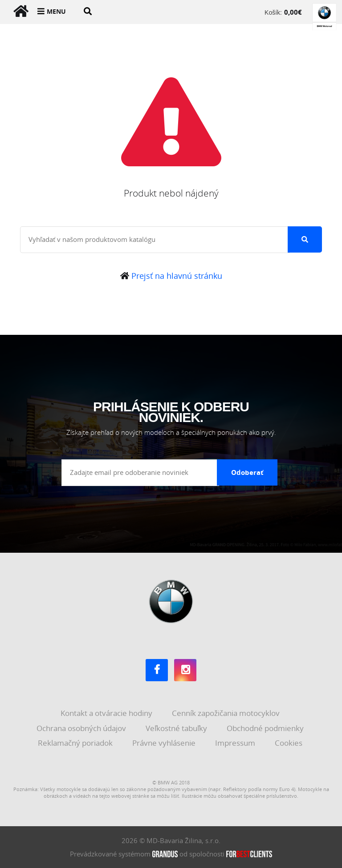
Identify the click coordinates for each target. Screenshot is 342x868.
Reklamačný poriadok (76, 743)
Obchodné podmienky (266, 728)
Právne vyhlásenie (165, 743)
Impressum (236, 743)
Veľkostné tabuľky (177, 728)
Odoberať (247, 472)
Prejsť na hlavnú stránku (171, 276)
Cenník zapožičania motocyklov (227, 713)
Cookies (289, 743)
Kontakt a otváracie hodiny (107, 713)
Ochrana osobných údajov (82, 728)
